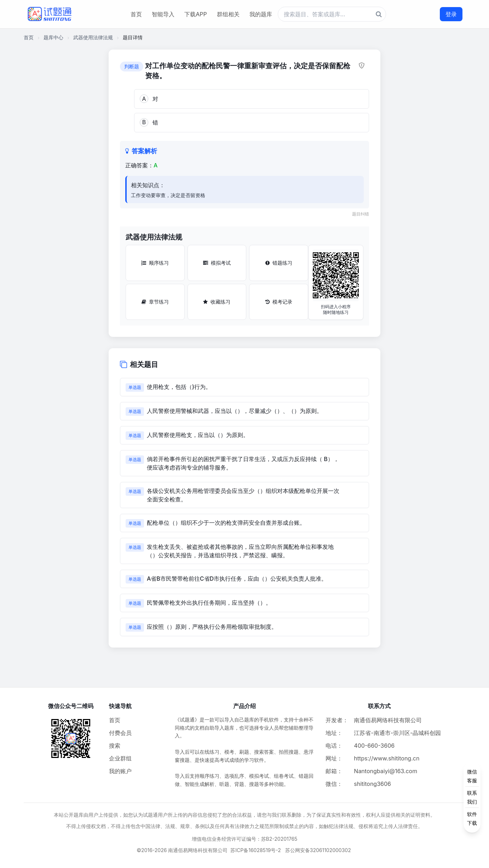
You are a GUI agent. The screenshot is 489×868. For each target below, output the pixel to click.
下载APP (195, 14)
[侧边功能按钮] (472, 797)
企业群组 (120, 758)
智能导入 (163, 14)
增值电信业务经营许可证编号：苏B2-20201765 (245, 839)
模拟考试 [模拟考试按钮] (217, 263)
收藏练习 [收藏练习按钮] (217, 302)
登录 (451, 14)
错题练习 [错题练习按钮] (279, 263)
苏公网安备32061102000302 (318, 850)
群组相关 (228, 14)
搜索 (115, 746)
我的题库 (261, 14)
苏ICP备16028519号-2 (256, 850)
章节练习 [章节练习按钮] (155, 302)
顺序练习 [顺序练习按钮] (155, 263)
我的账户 (120, 771)
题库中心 (53, 37)
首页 (136, 14)
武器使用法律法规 (93, 37)
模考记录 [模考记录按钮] (279, 302)
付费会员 (120, 733)
